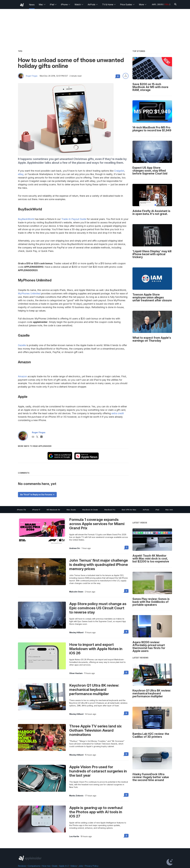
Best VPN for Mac (129, 510)
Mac (42, 4)
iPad (53, 4)
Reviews (22, 866)
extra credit (118, 413)
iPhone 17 (36, 510)
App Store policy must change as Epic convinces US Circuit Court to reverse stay (98, 608)
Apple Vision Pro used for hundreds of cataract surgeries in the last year (98, 771)
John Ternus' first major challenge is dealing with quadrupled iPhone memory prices (99, 565)
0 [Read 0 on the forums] (126, 672)
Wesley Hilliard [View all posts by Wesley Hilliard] (76, 633)
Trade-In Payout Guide (74, 219)
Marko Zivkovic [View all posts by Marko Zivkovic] (76, 796)
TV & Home (109, 4)
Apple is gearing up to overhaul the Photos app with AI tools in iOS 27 (96, 812)
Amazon (22, 376)
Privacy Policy (92, 866)
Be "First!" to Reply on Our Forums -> (37, 495)
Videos (74, 866)
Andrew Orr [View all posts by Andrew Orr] (75, 548)
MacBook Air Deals (90, 510)
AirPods (93, 4)
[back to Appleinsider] (22, 5)
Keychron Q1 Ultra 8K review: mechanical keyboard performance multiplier (94, 690)
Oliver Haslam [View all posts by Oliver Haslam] (76, 673)
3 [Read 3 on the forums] (126, 591)
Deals (55, 866)
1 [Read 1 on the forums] (127, 547)
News (32, 5)
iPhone (66, 4)
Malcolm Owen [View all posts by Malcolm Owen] (76, 592)
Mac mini (169, 510)
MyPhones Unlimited (29, 293)
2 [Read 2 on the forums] (126, 836)
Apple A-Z (64, 866)
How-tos (46, 866)
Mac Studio (71, 510)
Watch (79, 4)
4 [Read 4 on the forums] (126, 632)
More (143, 4)
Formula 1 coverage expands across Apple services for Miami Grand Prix (97, 524)
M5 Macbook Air (53, 510)
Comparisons (34, 866)
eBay (21, 174)
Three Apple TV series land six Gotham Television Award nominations (95, 730)
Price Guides (127, 4)
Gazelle (22, 345)
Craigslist (119, 171)
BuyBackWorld (26, 219)
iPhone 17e (21, 510)
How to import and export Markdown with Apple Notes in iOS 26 (96, 649)
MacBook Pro (110, 510)
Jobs (81, 866)
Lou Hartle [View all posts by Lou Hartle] (74, 836)
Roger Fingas (32, 76)
